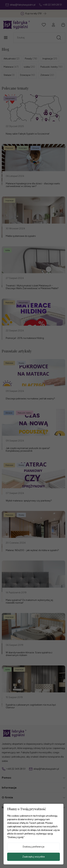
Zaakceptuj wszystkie (33, 857)
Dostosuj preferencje (33, 847)
